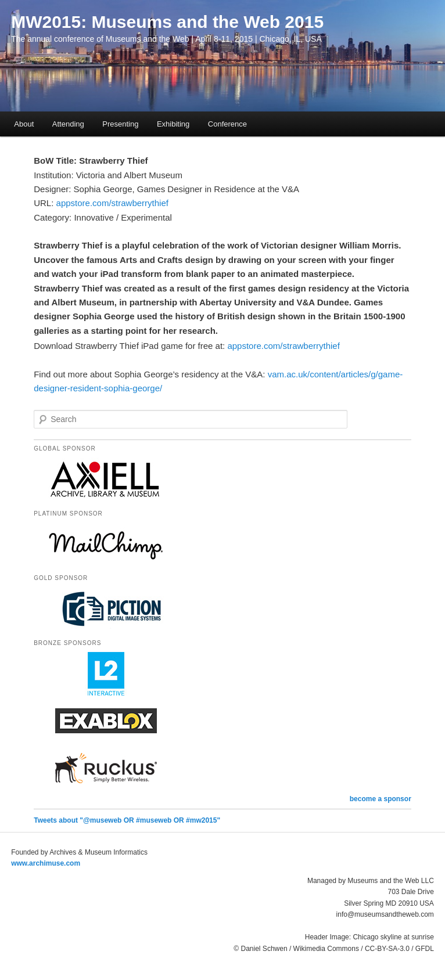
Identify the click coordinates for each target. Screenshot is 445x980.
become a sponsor (381, 799)
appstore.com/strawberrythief (112, 203)
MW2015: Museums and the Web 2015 (167, 22)
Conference (227, 124)
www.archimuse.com (46, 863)
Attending (68, 124)
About (24, 124)
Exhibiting (173, 124)
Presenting (120, 124)
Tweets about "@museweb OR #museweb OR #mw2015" (127, 820)
